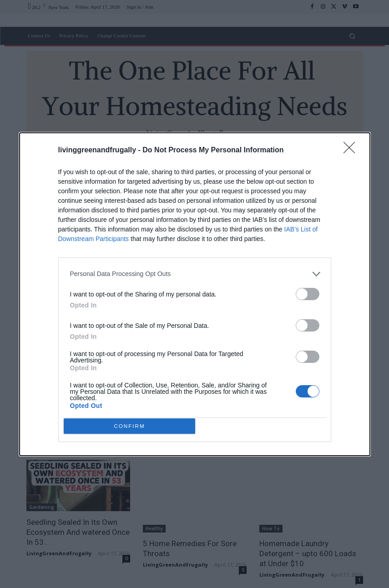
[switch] (308, 292)
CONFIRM (132, 426)
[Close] (352, 148)
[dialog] (195, 294)
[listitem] (195, 272)
